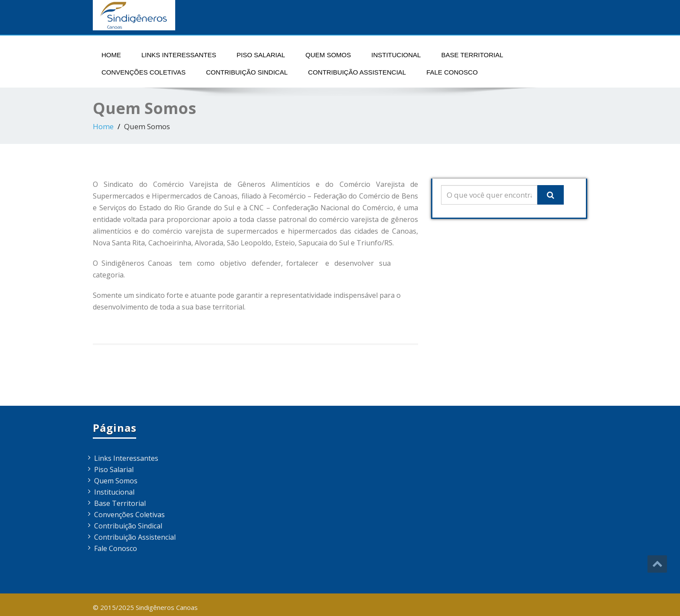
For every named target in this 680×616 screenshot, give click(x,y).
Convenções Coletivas (144, 72)
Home (111, 55)
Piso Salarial (261, 55)
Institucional (396, 55)
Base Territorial (472, 55)
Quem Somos (328, 55)
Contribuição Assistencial (357, 72)
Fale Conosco (452, 72)
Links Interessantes (179, 55)
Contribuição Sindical (247, 72)
